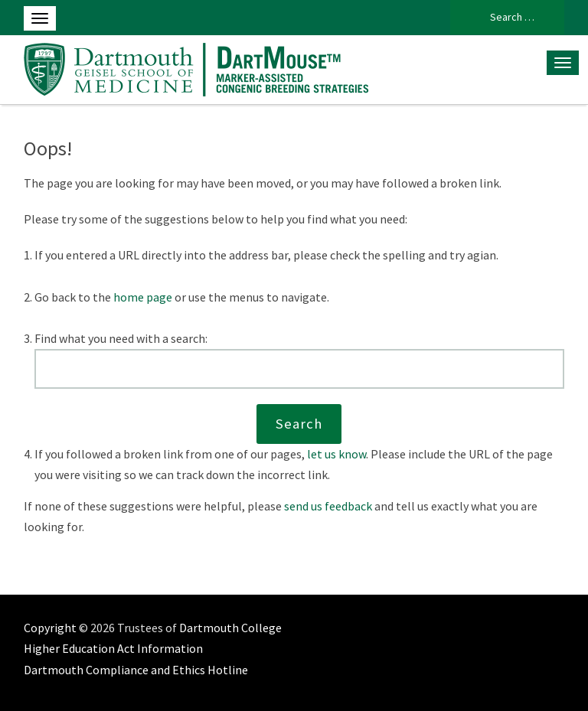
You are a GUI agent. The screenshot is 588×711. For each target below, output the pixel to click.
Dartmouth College (230, 628)
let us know (336, 454)
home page (143, 297)
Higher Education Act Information (113, 648)
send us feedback (328, 506)
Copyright (50, 628)
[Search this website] (300, 369)
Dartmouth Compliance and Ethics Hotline (136, 670)
